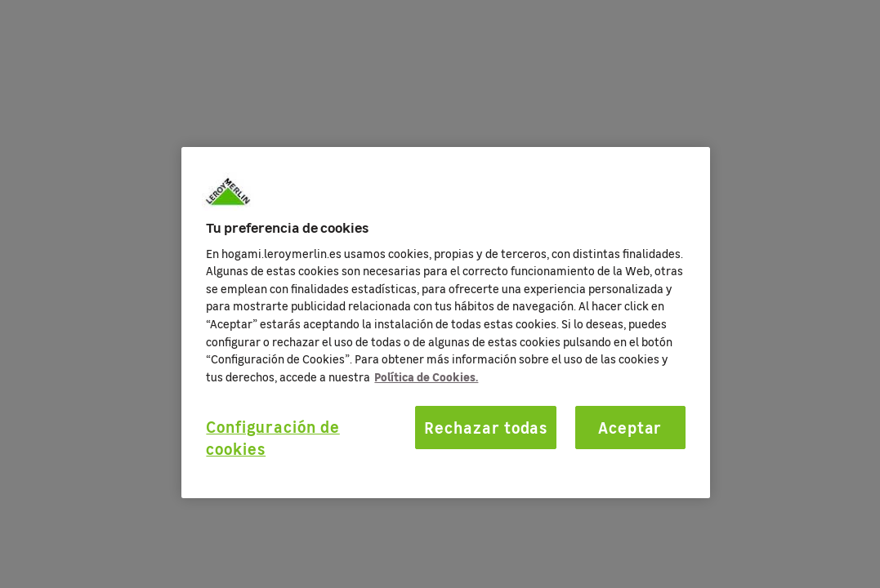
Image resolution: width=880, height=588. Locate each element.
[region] (445, 323)
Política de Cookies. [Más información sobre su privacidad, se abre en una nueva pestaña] (426, 376)
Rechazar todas (486, 427)
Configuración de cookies (272, 437)
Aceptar (630, 427)
